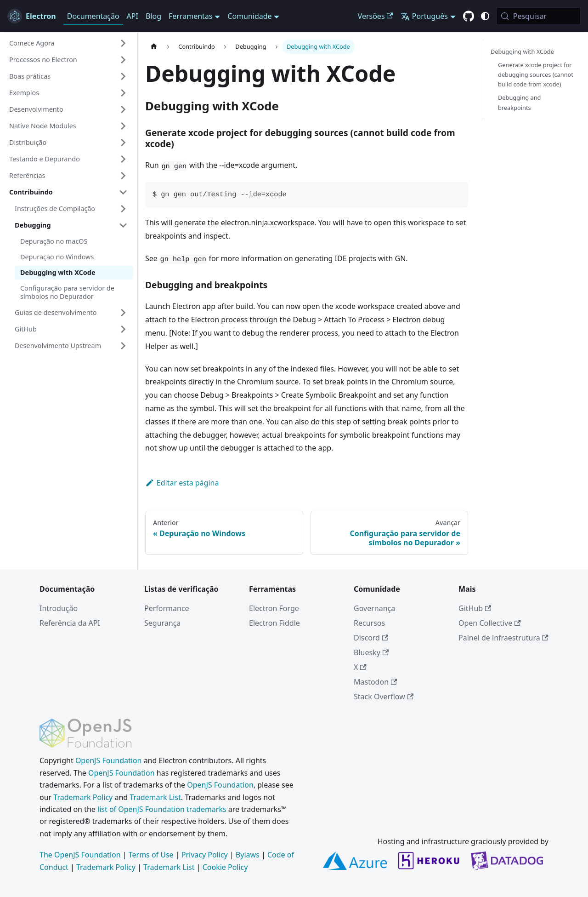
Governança (374, 608)
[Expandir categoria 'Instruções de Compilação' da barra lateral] (123, 209)
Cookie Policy (225, 867)
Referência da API (70, 623)
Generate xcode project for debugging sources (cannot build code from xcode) (536, 74)
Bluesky (371, 652)
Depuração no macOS (54, 241)
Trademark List (155, 797)
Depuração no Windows (57, 257)
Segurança (162, 623)
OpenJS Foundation (109, 760)
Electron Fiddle (274, 623)
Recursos (369, 623)
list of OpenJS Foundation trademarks (162, 809)
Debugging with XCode (58, 272)
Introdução (59, 608)
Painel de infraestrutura (503, 638)
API (133, 16)
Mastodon (375, 682)
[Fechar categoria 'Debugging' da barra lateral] (123, 225)
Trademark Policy (83, 797)
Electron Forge (274, 608)
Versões (376, 16)
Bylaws (248, 855)
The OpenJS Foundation (80, 855)
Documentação (93, 16)
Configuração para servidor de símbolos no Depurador (67, 292)
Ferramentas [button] (191, 16)
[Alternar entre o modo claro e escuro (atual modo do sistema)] (485, 16)
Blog (153, 16)
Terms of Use (151, 855)
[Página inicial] (154, 47)
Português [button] (424, 16)
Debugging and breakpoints (519, 102)
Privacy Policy (205, 855)
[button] (68, 43)
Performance (167, 608)
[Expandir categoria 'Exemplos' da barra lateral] (123, 93)
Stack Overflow (384, 697)
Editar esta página (182, 483)
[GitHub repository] (469, 17)
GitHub (475, 608)
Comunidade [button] (249, 16)
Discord (371, 638)
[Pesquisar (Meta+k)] (538, 16)
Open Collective (490, 623)
